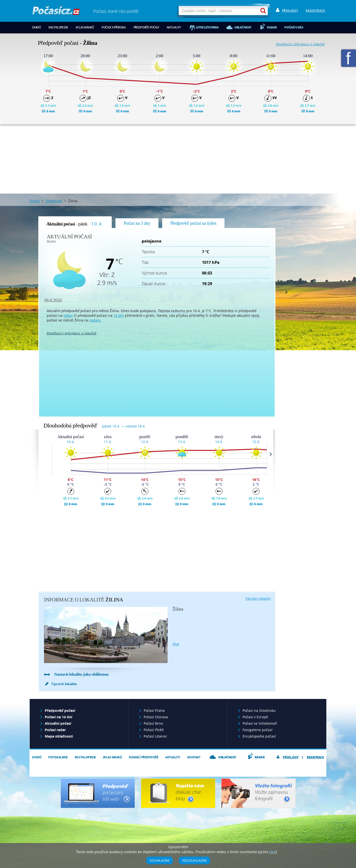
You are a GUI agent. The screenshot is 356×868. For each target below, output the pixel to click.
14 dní (119, 315)
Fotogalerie (58, 757)
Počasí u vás (294, 27)
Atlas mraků (85, 27)
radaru (95, 320)
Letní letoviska (207, 27)
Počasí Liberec (155, 736)
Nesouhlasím (194, 860)
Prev (51, 454)
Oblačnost (243, 27)
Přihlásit (290, 11)
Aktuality (174, 27)
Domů (36, 27)
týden (68, 315)
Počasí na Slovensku (259, 710)
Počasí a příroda (114, 27)
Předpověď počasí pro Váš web (98, 793)
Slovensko (54, 201)
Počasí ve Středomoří (260, 723)
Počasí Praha (154, 710)
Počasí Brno (153, 723)
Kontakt (194, 757)
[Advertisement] (178, 159)
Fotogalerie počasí (257, 730)
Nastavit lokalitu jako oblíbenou (81, 674)
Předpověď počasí (146, 27)
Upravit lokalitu (64, 684)
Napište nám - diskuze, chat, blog (178, 793)
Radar (272, 27)
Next (273, 454)
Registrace (315, 11)
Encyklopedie (58, 27)
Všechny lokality (258, 599)
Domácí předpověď (144, 757)
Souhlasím (159, 860)
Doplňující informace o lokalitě (300, 44)
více (176, 644)
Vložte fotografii (258, 793)
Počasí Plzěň (154, 730)
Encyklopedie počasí (259, 736)
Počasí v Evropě (255, 717)
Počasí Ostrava (156, 717)
